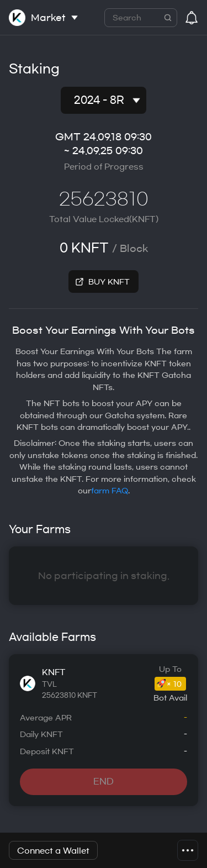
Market (48, 18)
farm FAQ (110, 491)
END (104, 782)
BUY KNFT (109, 282)
